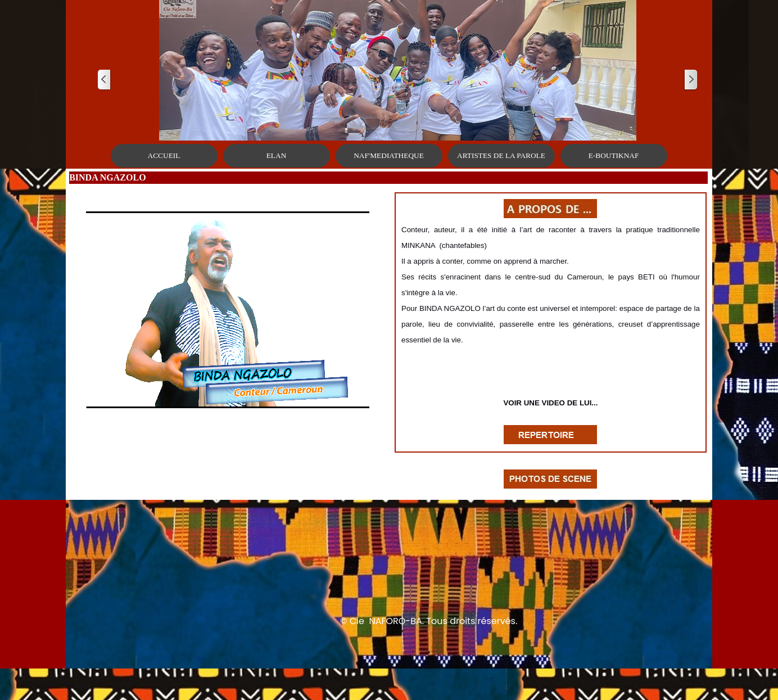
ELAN (277, 155)
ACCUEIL (164, 155)
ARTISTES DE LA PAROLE (501, 155)
